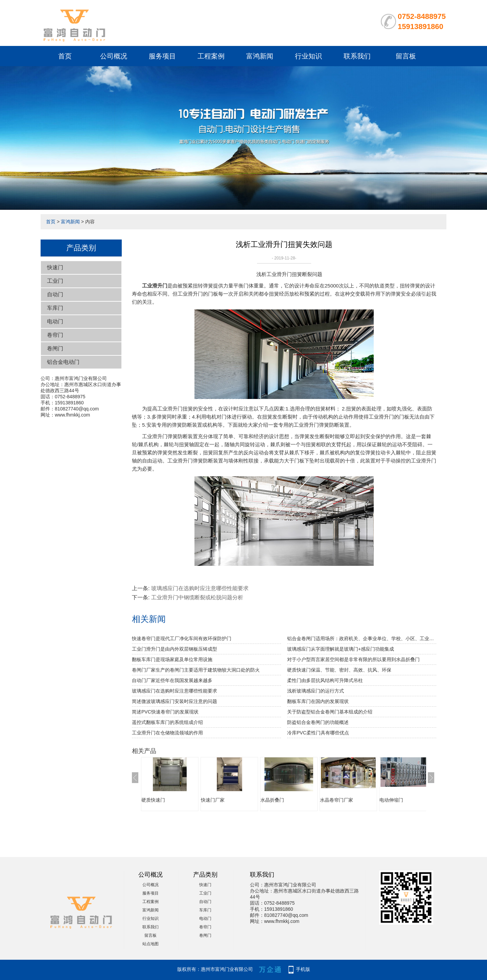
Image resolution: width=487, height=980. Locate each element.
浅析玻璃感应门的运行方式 (316, 691)
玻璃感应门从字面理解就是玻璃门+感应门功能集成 (341, 649)
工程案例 (211, 56)
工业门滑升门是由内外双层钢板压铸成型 (175, 649)
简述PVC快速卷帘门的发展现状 (165, 712)
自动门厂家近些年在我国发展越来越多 (172, 680)
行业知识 (308, 56)
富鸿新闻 (260, 56)
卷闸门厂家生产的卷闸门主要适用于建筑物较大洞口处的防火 (196, 670)
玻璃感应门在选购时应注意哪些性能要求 (200, 588)
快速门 (55, 267)
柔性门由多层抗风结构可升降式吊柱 (325, 680)
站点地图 (150, 944)
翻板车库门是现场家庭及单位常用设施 (172, 659)
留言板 (406, 56)
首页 (65, 56)
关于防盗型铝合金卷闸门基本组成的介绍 (330, 712)
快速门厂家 (213, 800)
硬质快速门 (153, 800)
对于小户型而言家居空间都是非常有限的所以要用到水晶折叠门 (353, 659)
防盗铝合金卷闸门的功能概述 (318, 722)
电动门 (55, 321)
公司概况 (114, 56)
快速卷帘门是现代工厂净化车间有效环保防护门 (182, 638)
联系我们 (357, 56)
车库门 (55, 308)
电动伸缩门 (391, 800)
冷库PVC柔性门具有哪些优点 (318, 733)
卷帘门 (55, 335)
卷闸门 (55, 348)
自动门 (55, 294)
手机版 (303, 969)
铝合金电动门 (63, 362)
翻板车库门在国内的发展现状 (318, 701)
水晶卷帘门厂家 (337, 800)
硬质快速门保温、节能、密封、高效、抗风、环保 (339, 670)
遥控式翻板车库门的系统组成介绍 (167, 722)
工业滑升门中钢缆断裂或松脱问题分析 (197, 597)
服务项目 (162, 56)
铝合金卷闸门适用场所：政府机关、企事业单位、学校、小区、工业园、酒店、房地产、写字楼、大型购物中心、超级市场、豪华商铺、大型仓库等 (362, 638)
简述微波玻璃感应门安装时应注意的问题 (175, 701)
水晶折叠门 (272, 800)
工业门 (55, 281)
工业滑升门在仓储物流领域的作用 (167, 733)
